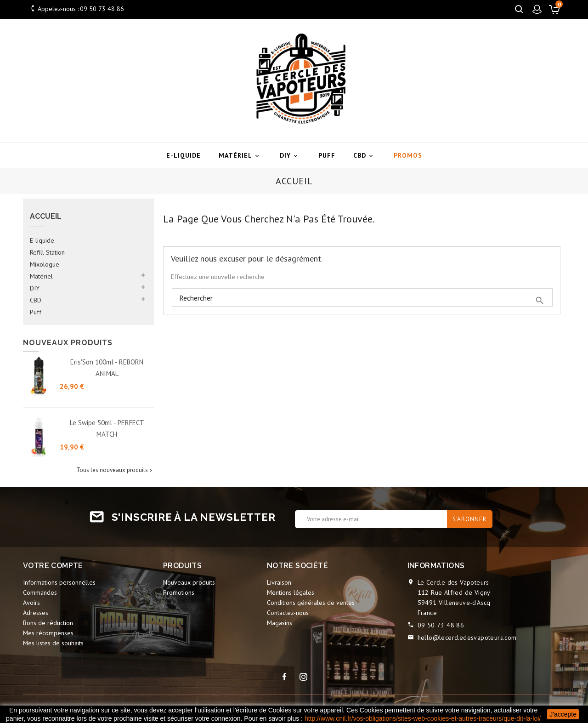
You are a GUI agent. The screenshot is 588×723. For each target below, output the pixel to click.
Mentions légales (291, 592)
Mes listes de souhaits (53, 643)
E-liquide (184, 155)
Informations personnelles (59, 582)
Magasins (280, 623)
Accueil (46, 216)
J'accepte (563, 714)
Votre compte (53, 566)
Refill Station (47, 252)
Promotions (179, 592)
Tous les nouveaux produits (115, 470)
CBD (365, 156)
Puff (327, 155)
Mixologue (45, 264)
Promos (408, 155)
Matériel (240, 156)
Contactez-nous (288, 613)
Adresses (36, 613)
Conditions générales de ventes (311, 603)
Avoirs (31, 603)
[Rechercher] (362, 298)
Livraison (279, 582)
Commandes (40, 592)
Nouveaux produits (189, 582)
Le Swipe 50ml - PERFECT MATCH (107, 428)
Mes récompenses (48, 633)
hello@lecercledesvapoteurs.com (467, 638)
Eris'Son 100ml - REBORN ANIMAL (107, 368)
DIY (290, 156)
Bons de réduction (48, 623)
